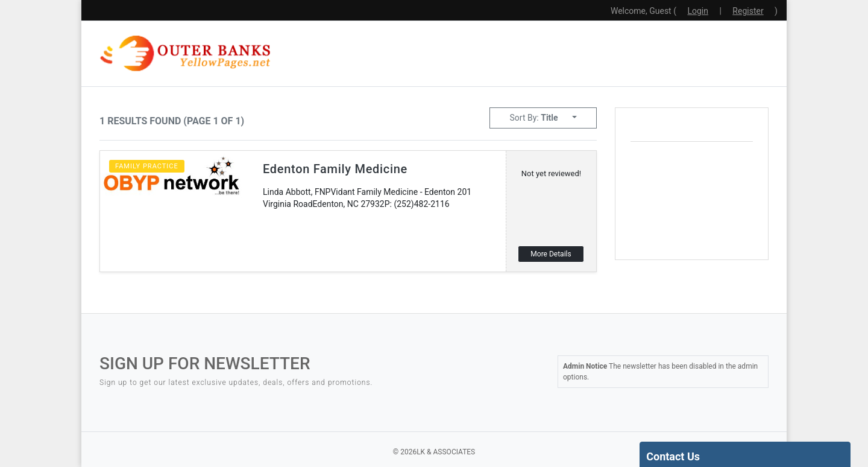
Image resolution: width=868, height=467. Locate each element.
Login (698, 11)
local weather (721, 238)
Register (748, 11)
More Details (551, 254)
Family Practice (147, 166)
